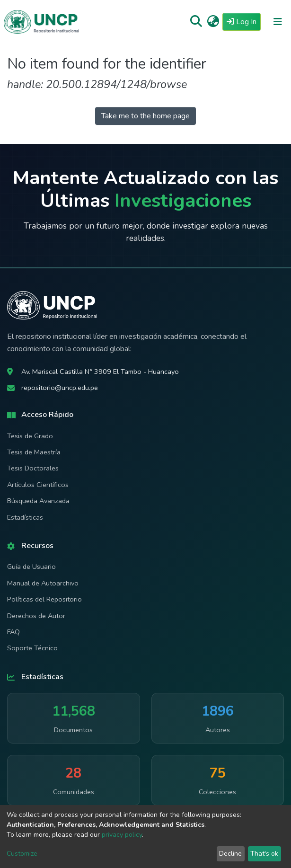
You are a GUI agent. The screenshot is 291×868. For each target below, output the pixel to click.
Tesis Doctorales (33, 468)
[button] (213, 22)
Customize (22, 854)
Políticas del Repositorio (44, 599)
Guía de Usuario (31, 567)
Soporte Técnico (32, 648)
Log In (244, 21)
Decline (230, 854)
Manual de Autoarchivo (43, 583)
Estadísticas (25, 517)
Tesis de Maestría (34, 452)
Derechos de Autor (36, 616)
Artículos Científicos (38, 485)
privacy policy (122, 835)
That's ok (264, 854)
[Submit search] (196, 22)
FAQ (13, 632)
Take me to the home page (145, 116)
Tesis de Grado (30, 436)
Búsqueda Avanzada (38, 501)
